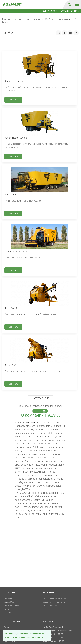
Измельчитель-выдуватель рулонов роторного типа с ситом (34, 371)
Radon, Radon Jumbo (16, 138)
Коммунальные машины (54, 602)
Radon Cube (11, 195)
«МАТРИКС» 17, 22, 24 (16, 251)
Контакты (9, 613)
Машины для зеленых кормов (56, 599)
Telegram (8, 627)
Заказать (13, 100)
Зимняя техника (50, 606)
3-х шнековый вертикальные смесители (23, 201)
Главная (6, 19)
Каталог (18, 19)
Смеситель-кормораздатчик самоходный (25, 258)
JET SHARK (10, 365)
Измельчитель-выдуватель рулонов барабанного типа (31, 314)
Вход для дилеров (70, 11)
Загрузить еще (41, 398)
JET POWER (11, 308)
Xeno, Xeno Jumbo (14, 81)
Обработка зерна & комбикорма (59, 19)
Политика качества (13, 606)
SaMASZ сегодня (12, 602)
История (8, 599)
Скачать (8, 609)
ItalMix (40, 411)
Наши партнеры (33, 19)
